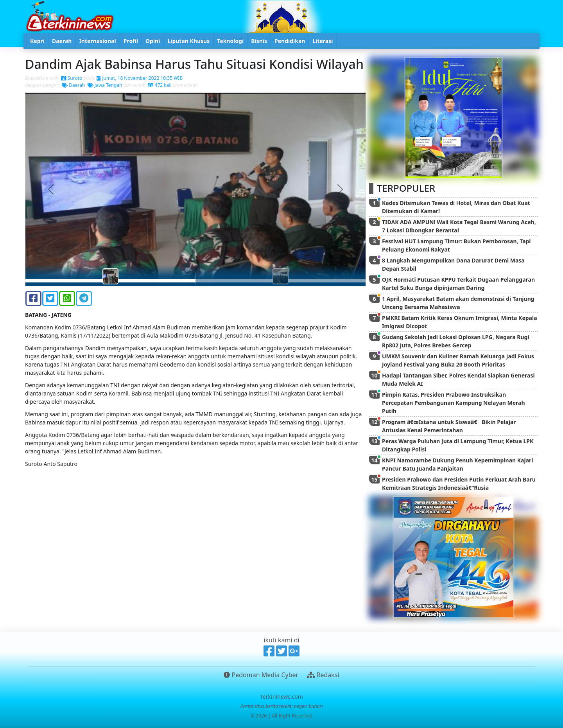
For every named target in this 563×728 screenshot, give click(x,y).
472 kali (160, 85)
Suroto (72, 78)
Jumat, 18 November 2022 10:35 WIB (140, 78)
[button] (51, 189)
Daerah (73, 85)
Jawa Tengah (105, 85)
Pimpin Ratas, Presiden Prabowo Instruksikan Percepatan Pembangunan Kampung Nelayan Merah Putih (454, 403)
